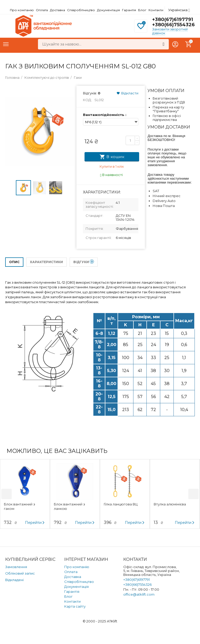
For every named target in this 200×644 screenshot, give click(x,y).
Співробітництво (81, 10)
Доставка (57, 10)
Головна (12, 77)
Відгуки (84, 262)
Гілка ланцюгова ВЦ (121, 504)
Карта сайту (75, 606)
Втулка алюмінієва (170, 504)
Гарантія (129, 10)
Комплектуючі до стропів (47, 77)
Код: (87, 100)
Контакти (156, 10)
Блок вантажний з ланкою (69, 506)
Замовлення (16, 567)
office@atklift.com (139, 594)
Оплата (42, 10)
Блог (142, 10)
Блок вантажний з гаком (20, 506)
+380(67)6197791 (173, 19)
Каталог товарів (6, 44)
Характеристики (46, 262)
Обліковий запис (20, 573)
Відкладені (14, 580)
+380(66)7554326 (173, 25)
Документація (108, 10)
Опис (14, 262)
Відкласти (127, 93)
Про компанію (22, 10)
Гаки (78, 77)
